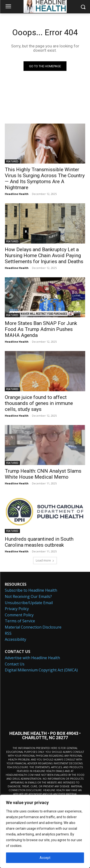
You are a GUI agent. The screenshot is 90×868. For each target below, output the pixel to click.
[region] (45, 831)
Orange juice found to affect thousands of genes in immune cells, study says (39, 403)
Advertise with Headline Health (32, 658)
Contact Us (15, 664)
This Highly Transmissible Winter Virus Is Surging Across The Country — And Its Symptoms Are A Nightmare (45, 179)
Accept (45, 858)
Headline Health (17, 194)
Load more (45, 560)
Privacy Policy (17, 609)
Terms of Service (20, 621)
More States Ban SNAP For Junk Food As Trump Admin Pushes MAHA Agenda (41, 329)
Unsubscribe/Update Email (29, 603)
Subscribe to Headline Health (31, 590)
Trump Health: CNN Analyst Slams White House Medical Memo (43, 474)
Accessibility (15, 639)
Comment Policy (19, 615)
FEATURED (12, 161)
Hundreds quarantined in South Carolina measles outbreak (39, 542)
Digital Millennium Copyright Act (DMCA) (41, 670)
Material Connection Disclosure (33, 627)
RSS (8, 633)
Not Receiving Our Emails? (28, 596)
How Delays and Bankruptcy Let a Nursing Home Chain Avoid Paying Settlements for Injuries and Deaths (44, 255)
